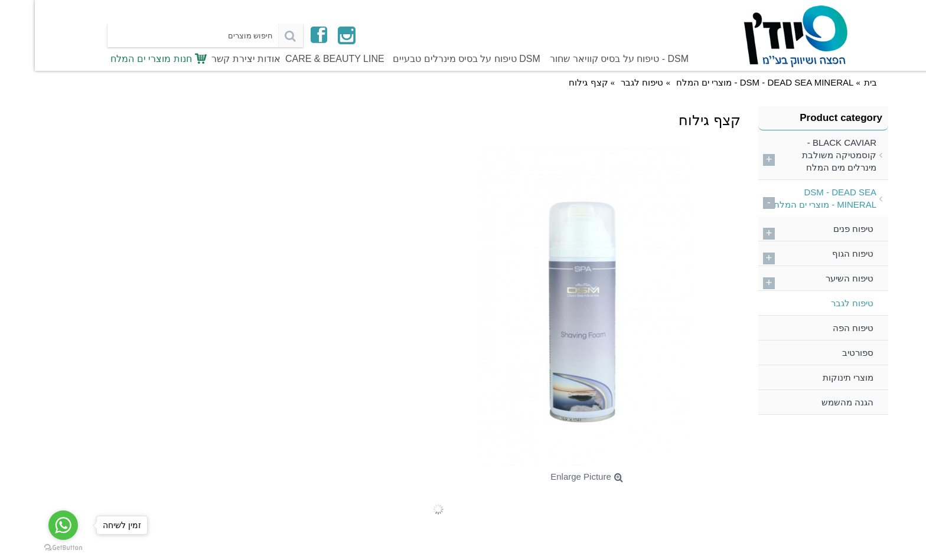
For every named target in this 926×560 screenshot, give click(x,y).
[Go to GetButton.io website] (28, 548)
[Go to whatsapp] (28, 525)
